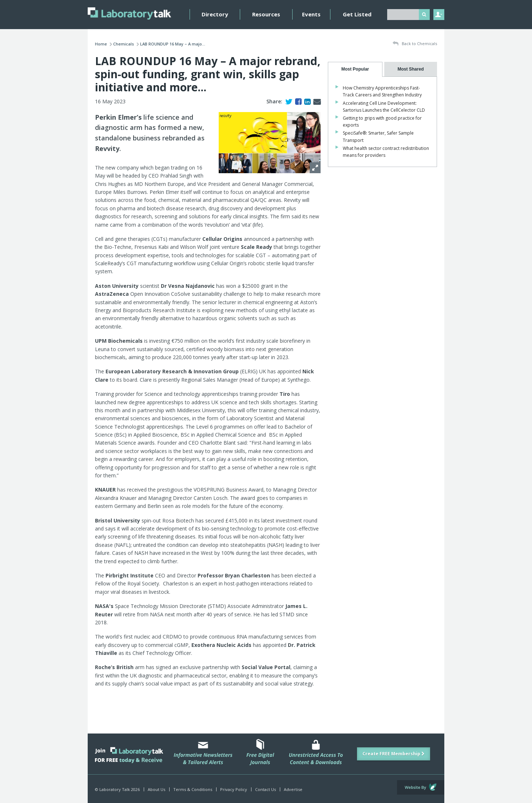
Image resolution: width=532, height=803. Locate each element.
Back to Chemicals (415, 44)
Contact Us (265, 789)
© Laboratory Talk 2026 (117, 789)
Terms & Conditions (193, 789)
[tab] (355, 69)
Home (101, 44)
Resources (266, 14)
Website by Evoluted (421, 787)
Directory (215, 14)
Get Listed (357, 14)
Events (311, 14)
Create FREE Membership (394, 754)
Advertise (293, 789)
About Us (156, 789)
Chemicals (124, 44)
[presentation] (355, 69)
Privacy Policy (234, 789)
